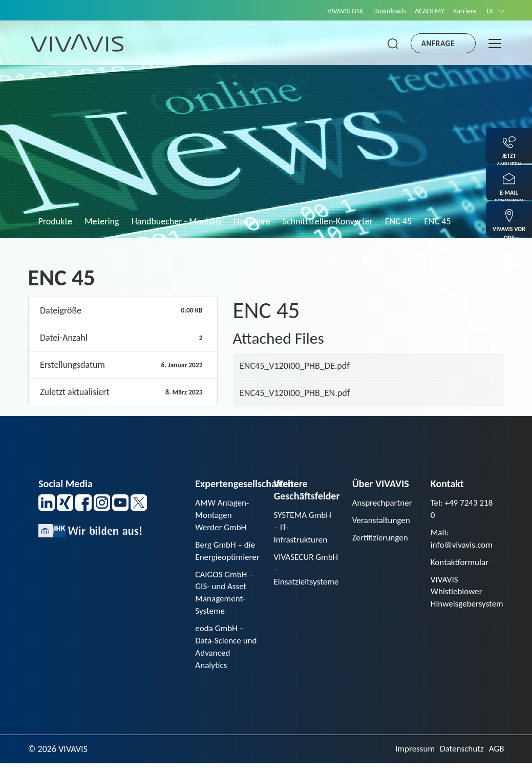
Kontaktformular (461, 565)
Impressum (410, 758)
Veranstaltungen (383, 521)
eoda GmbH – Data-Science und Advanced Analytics (222, 654)
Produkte (56, 221)
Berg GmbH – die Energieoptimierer (229, 554)
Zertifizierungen (382, 539)
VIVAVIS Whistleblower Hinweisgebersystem (469, 596)
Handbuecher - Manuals (176, 221)
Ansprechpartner (384, 503)
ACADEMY (422, 11)
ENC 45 (398, 221)
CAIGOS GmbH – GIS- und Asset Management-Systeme (226, 597)
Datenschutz (460, 758)
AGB (496, 758)
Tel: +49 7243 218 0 (455, 509)
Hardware (252, 221)
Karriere (461, 11)
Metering (102, 221)
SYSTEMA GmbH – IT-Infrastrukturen (304, 528)
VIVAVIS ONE (331, 11)
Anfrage (438, 44)
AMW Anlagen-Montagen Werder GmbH (224, 516)
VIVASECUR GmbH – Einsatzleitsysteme (308, 572)
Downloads (378, 11)
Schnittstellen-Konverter (328, 221)
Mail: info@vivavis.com (463, 541)
